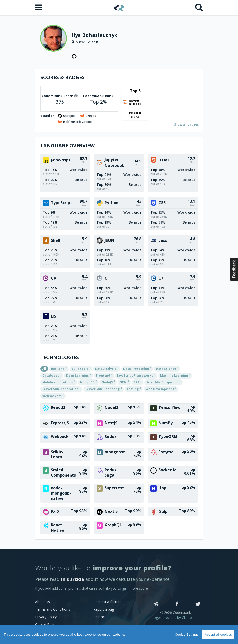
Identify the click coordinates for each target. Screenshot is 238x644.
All (44, 369)
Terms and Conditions (53, 609)
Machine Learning (175, 375)
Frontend (104, 375)
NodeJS (108, 382)
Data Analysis (107, 368)
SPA (138, 382)
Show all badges (186, 125)
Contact (100, 617)
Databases (52, 375)
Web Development (161, 389)
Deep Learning (79, 375)
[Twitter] (198, 604)
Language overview (67, 146)
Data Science (167, 368)
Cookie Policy (46, 624)
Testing (134, 389)
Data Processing (137, 368)
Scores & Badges (62, 77)
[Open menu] (39, 8)
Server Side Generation (61, 389)
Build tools (81, 368)
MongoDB (88, 382)
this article (72, 579)
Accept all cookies (218, 635)
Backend (59, 368)
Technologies (60, 357)
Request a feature (107, 602)
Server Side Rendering (104, 389)
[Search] (199, 8)
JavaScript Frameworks (136, 375)
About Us (43, 602)
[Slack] (156, 604)
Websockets (53, 396)
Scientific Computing (163, 382)
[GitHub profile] (74, 57)
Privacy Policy (46, 617)
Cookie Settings (187, 635)
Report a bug (104, 609)
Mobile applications (59, 382)
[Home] (119, 7)
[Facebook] (177, 604)
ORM (124, 382)
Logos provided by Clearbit (173, 618)
